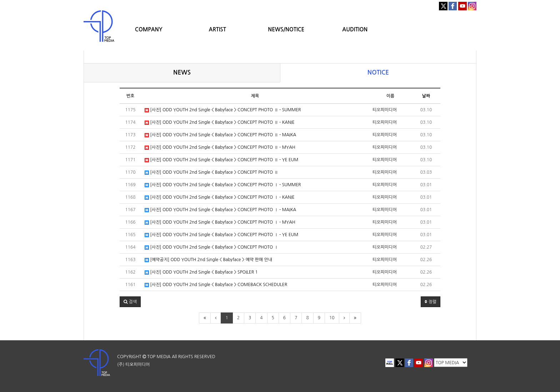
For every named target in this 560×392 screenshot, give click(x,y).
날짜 (426, 96)
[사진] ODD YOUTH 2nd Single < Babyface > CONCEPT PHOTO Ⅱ (211, 172)
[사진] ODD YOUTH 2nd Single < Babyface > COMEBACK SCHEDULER (216, 285)
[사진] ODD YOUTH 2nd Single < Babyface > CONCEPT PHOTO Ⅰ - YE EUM (221, 235)
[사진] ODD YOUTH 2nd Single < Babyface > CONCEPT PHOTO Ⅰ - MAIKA (220, 210)
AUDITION (355, 29)
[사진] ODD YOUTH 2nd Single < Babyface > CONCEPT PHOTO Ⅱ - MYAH (220, 147)
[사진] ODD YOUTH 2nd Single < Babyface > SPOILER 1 (201, 272)
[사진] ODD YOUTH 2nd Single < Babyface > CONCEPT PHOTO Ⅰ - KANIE (220, 197)
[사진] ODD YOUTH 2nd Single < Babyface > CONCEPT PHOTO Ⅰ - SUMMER (223, 185)
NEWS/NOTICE (286, 29)
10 (332, 318)
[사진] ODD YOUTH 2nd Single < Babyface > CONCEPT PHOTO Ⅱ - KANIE (220, 123)
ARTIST (217, 29)
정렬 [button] (431, 302)
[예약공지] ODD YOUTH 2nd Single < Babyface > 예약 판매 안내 (208, 260)
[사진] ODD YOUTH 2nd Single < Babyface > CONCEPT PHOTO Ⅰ (211, 247)
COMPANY (149, 29)
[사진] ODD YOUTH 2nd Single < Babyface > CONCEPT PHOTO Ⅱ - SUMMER (223, 110)
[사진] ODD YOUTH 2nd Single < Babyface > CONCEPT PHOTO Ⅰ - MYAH (220, 222)
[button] (130, 302)
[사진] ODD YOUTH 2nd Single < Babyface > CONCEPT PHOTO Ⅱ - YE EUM (221, 160)
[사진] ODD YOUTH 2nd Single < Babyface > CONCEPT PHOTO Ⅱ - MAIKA (220, 135)
